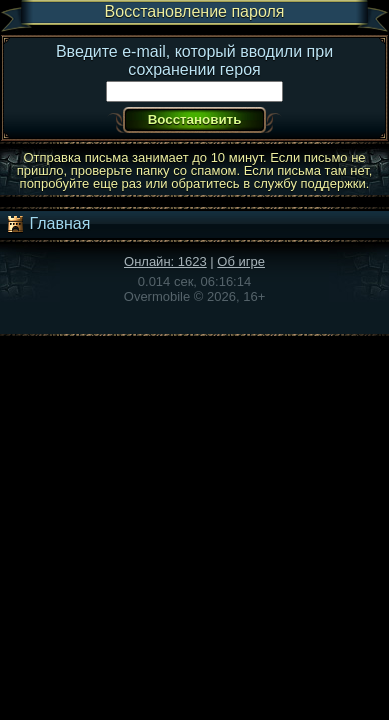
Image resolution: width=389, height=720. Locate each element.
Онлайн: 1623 (165, 261)
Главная (47, 224)
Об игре (241, 261)
